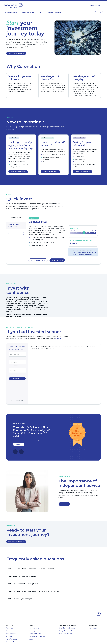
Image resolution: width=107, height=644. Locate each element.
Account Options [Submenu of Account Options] (28, 13)
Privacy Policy (59, 641)
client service (95, 618)
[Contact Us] (92, 13)
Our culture (10, 618)
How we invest (11, 621)
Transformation (11, 627)
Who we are (10, 616)
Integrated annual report (68, 618)
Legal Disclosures (23, 641)
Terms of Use (50, 641)
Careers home (34, 616)
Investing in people (36, 621)
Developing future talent (38, 624)
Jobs (31, 627)
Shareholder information (68, 616)
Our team (10, 624)
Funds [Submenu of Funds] (41, 13)
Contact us (93, 616)
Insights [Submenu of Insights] (58, 13)
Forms (50, 13)
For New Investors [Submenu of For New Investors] (11, 13)
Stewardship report (66, 621)
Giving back (10, 629)
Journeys (33, 618)
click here (59, 338)
